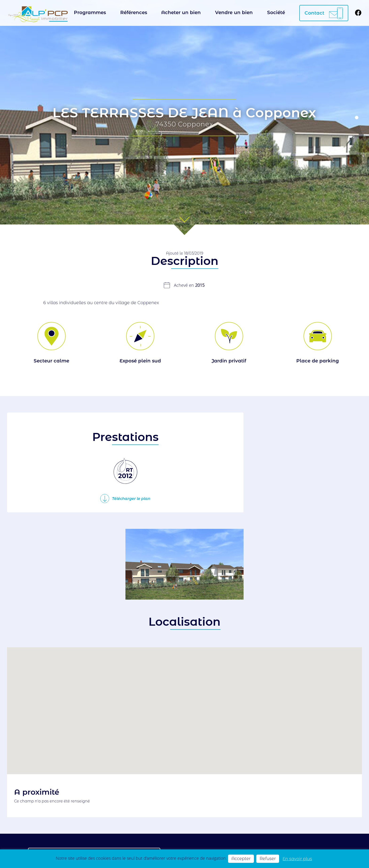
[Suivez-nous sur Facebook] (358, 13)
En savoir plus (297, 859)
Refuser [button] (268, 858)
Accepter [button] (241, 858)
